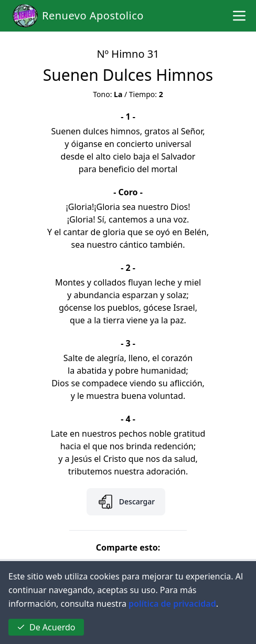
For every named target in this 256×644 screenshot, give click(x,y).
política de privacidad (172, 604)
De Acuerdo (46, 627)
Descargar (126, 502)
